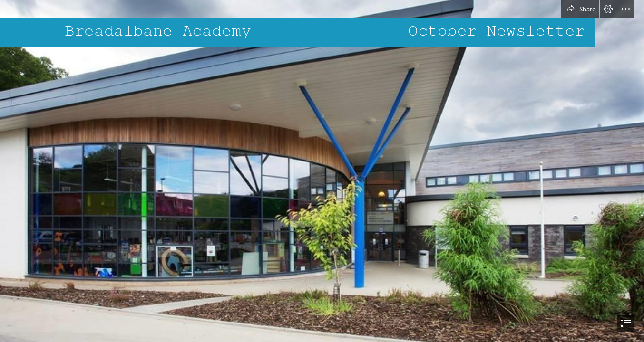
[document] (322, 171)
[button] (580, 9)
